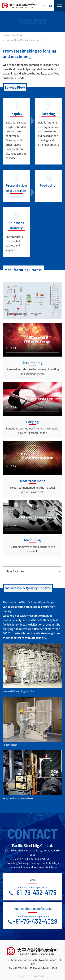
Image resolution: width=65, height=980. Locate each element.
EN (51, 6)
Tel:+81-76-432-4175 (21, 968)
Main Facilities (15, 571)
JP (44, 6)
